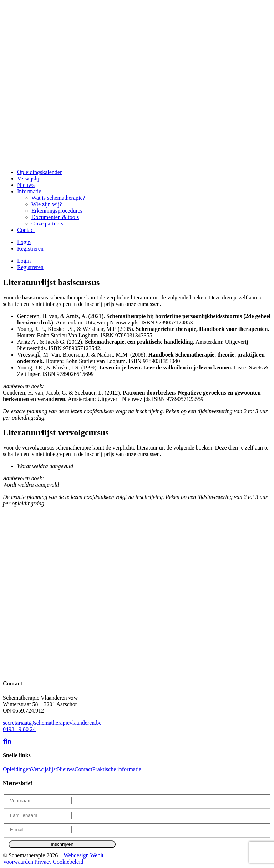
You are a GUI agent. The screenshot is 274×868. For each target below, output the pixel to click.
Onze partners (47, 224)
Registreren (30, 249)
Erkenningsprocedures (57, 211)
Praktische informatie (117, 769)
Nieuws (26, 185)
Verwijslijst (30, 178)
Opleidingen (17, 769)
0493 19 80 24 (19, 729)
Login (24, 242)
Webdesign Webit (83, 855)
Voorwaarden (18, 862)
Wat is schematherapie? (58, 198)
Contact (26, 230)
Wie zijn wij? (47, 204)
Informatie (29, 191)
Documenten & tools (55, 217)
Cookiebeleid (68, 862)
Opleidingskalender (39, 172)
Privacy (43, 862)
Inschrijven (62, 844)
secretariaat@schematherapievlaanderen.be (52, 723)
